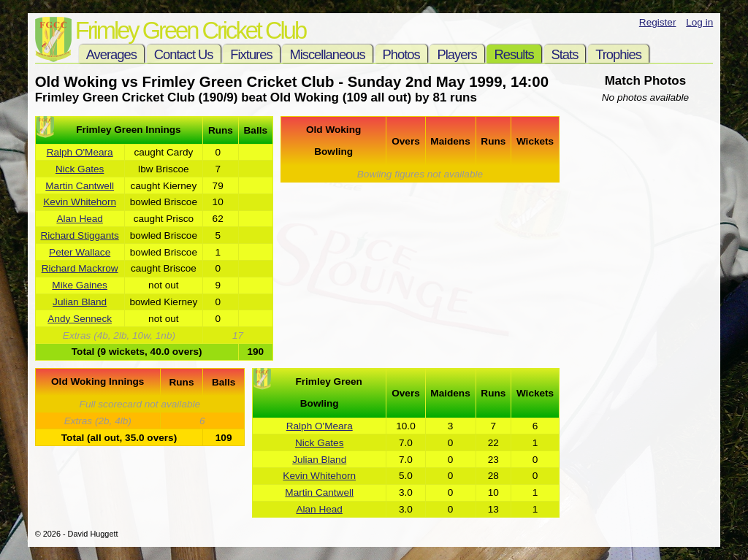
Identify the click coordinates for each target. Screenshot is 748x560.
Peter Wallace (80, 252)
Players (457, 54)
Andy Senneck (80, 319)
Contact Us (184, 54)
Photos (401, 54)
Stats (565, 54)
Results (514, 54)
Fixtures (251, 54)
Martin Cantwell (80, 186)
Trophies (618, 54)
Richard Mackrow (80, 268)
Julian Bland (80, 302)
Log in (699, 22)
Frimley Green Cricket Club (190, 30)
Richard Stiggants (80, 235)
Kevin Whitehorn (80, 202)
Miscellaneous (327, 54)
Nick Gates (80, 169)
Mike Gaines (80, 285)
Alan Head (79, 219)
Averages (111, 54)
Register (658, 22)
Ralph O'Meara (80, 152)
